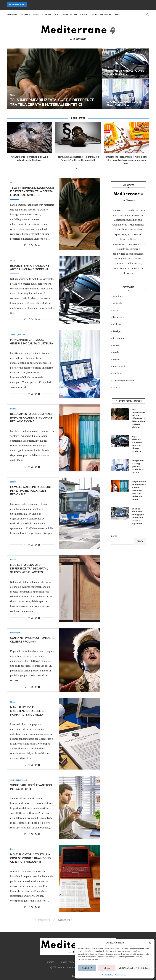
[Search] (148, 14)
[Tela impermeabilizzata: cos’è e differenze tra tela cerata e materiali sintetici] (54, 79)
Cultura (24, 14)
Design (36, 14)
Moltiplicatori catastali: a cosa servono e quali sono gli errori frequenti (31, 858)
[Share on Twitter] (32, 245)
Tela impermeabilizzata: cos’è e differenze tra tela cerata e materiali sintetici (32, 191)
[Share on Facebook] (29, 245)
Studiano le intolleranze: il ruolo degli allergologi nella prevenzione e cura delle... (126, 160)
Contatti (50, 962)
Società (84, 14)
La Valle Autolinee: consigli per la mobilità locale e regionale (31, 491)
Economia (47, 14)
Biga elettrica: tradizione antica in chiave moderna (137, 444)
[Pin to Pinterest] (36, 245)
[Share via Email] (39, 245)
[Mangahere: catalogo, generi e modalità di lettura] (126, 94)
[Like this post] (25, 245)
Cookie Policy (108, 975)
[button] (150, 943)
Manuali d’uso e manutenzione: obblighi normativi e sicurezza (28, 711)
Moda (65, 14)
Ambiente (118, 296)
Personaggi (119, 366)
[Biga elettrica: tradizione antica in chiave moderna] (126, 63)
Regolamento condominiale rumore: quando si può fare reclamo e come (31, 418)
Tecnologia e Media (101, 14)
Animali (117, 303)
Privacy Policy (120, 975)
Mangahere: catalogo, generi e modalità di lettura (138, 466)
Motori (74, 14)
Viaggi (116, 14)
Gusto (57, 14)
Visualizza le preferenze (134, 968)
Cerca (114, 536)
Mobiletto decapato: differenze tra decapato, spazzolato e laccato (29, 569)
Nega (107, 968)
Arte (115, 310)
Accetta (87, 968)
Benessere (12, 14)
